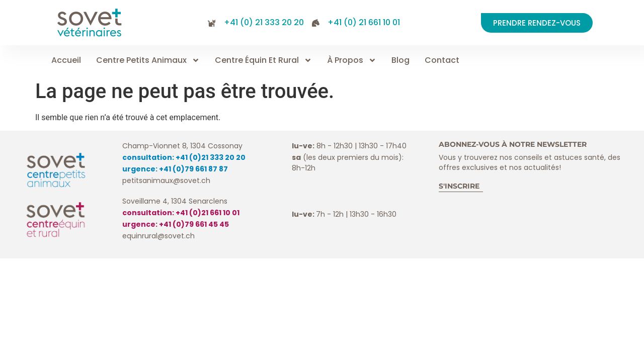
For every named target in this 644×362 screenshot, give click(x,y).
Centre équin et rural (263, 60)
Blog (400, 60)
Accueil (66, 60)
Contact (442, 60)
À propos (352, 60)
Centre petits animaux (148, 60)
